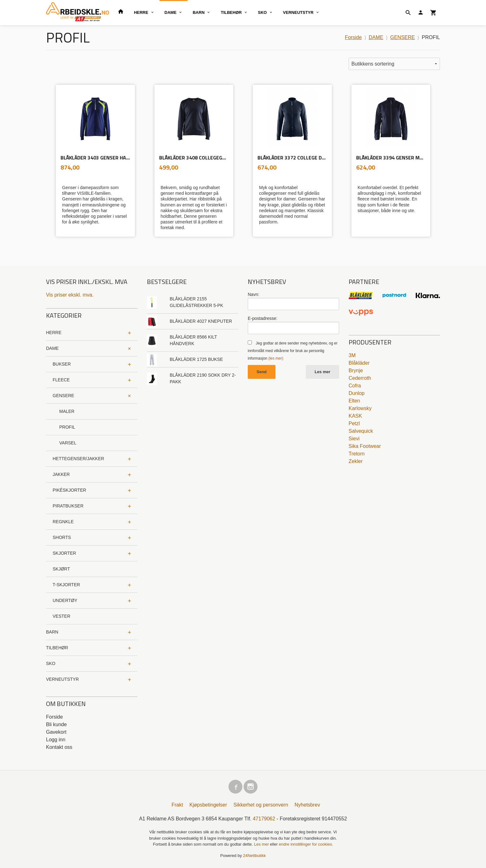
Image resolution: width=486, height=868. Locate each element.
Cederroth (360, 378)
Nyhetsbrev (307, 805)
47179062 (264, 819)
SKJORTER (64, 553)
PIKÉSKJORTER (69, 490)
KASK (355, 416)
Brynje (356, 370)
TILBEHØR (231, 12)
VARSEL (68, 443)
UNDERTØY (65, 600)
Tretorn (357, 454)
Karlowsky (360, 408)
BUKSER (62, 364)
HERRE (141, 12)
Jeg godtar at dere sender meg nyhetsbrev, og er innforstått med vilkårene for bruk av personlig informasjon (293, 351)
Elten (354, 401)
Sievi (354, 439)
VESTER (61, 616)
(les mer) (276, 358)
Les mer (322, 372)
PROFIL (67, 427)
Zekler (356, 461)
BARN (199, 12)
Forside (353, 37)
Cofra (355, 386)
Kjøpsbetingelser (208, 805)
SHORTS (62, 537)
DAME (171, 12)
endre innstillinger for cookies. (306, 844)
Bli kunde (56, 724)
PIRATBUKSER (68, 506)
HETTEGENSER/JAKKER (78, 459)
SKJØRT (61, 569)
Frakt (177, 805)
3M (352, 355)
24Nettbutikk (254, 856)
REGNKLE (63, 522)
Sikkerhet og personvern (261, 805)
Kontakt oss (59, 747)
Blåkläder (359, 363)
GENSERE (63, 396)
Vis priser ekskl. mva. (70, 295)
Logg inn (56, 740)
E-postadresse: (263, 318)
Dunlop (357, 393)
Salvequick (361, 431)
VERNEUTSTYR (298, 12)
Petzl (354, 423)
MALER (67, 411)
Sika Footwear (365, 446)
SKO (262, 12)
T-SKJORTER (66, 585)
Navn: (254, 294)
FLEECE (61, 380)
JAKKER (61, 474)
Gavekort (56, 732)
